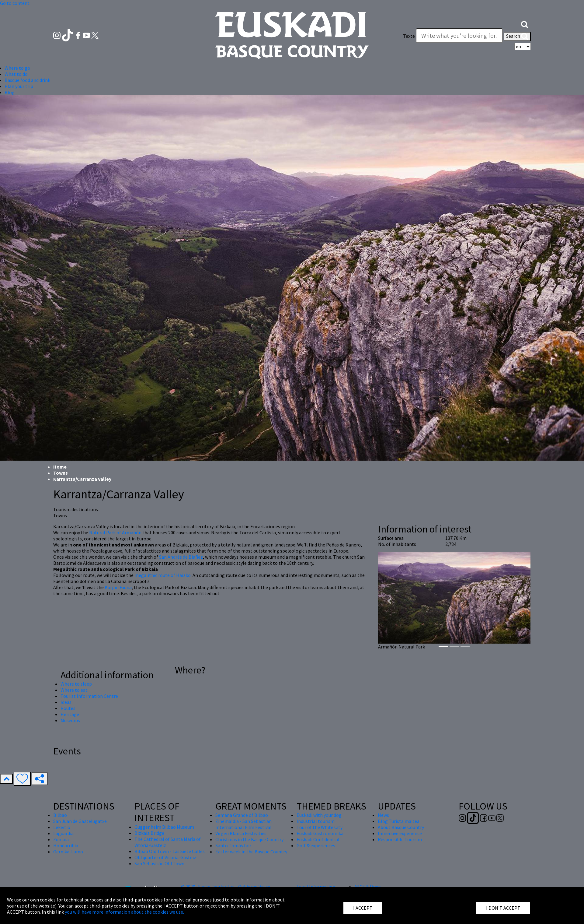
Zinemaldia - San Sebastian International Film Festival (243, 824)
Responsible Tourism (400, 839)
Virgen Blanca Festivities (241, 833)
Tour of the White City (320, 827)
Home (60, 467)
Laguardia (63, 833)
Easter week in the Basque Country (251, 852)
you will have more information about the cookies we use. (124, 912)
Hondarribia (66, 845)
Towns (61, 473)
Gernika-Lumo (68, 852)
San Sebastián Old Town (159, 863)
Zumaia (61, 839)
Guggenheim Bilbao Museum (164, 827)
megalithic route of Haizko (163, 575)
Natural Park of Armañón (115, 532)
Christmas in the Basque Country (249, 839)
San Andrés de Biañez (181, 557)
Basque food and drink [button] (27, 80)
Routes (68, 708)
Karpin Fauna (118, 587)
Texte (409, 36)
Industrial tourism (316, 821)
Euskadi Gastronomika (320, 833)
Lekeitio (62, 827)
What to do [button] (16, 74)
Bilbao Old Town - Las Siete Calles (170, 851)
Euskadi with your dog (319, 815)
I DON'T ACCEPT (503, 908)
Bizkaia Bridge (149, 833)
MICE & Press (368, 887)
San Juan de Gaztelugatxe (80, 821)
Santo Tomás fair (233, 845)
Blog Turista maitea (399, 821)
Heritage (70, 714)
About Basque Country (401, 827)
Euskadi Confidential (318, 839)
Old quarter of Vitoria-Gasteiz (165, 857)
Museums (70, 720)
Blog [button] (10, 92)
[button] (525, 24)
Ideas (66, 702)
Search (517, 37)
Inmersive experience (400, 833)
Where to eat (74, 690)
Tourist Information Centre (89, 696)
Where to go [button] (17, 68)
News (383, 815)
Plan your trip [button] (19, 86)
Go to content (15, 3)
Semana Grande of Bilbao (242, 815)
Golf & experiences (316, 845)
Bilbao (60, 815)
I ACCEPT (363, 908)
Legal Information (316, 887)
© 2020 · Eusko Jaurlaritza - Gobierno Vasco (226, 887)
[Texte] (459, 36)
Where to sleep (76, 684)
